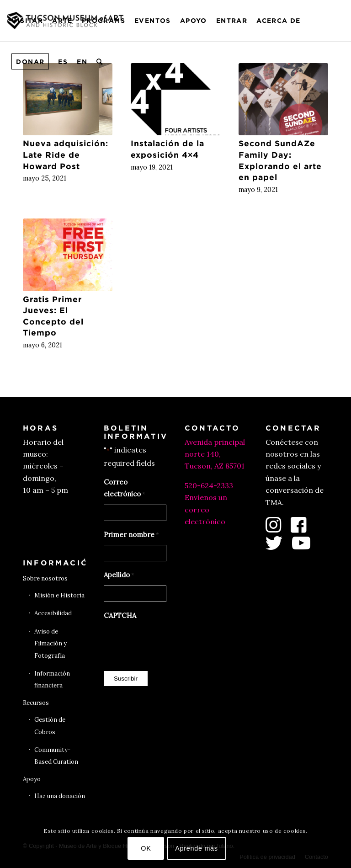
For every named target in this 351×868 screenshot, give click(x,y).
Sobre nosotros (45, 578)
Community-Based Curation (56, 756)
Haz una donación (60, 796)
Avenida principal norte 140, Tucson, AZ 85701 (215, 454)
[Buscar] (100, 62)
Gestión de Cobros (50, 726)
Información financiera (52, 679)
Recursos (36, 703)
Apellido (119, 575)
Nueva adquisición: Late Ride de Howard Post (66, 154)
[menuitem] (27, 21)
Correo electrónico (125, 489)
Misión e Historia (59, 595)
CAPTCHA (120, 615)
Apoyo (32, 779)
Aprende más (197, 848)
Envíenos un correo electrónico (206, 509)
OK (146, 848)
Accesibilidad (53, 613)
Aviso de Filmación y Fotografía (51, 644)
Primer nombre (131, 535)
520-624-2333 (209, 485)
